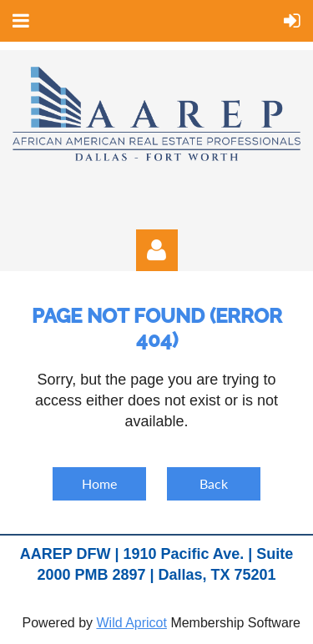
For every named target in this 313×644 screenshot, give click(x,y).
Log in (157, 250)
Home (99, 483)
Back (214, 483)
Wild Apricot (131, 623)
